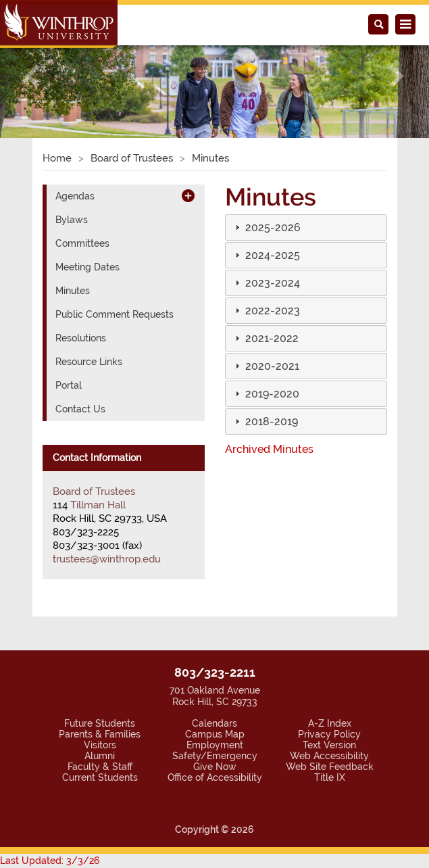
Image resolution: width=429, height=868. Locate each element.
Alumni (100, 661)
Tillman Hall (96, 411)
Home (55, 64)
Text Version (329, 651)
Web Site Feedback (330, 672)
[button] (267, 134)
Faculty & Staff (100, 672)
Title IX (329, 683)
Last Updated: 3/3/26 (40, 767)
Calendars (215, 629)
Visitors (100, 651)
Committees (78, 150)
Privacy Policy (329, 640)
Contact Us (77, 315)
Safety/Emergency (214, 661)
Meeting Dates (83, 173)
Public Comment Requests (106, 221)
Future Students (99, 629)
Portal (67, 292)
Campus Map (214, 640)
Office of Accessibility (214, 683)
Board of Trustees (123, 64)
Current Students (100, 683)
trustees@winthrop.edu (100, 465)
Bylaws (70, 126)
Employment (214, 651)
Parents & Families (100, 640)
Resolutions (78, 244)
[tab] (306, 134)
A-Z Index (329, 629)
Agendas (72, 102)
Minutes (71, 197)
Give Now (215, 672)
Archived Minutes (264, 355)
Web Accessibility (329, 661)
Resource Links (85, 268)
